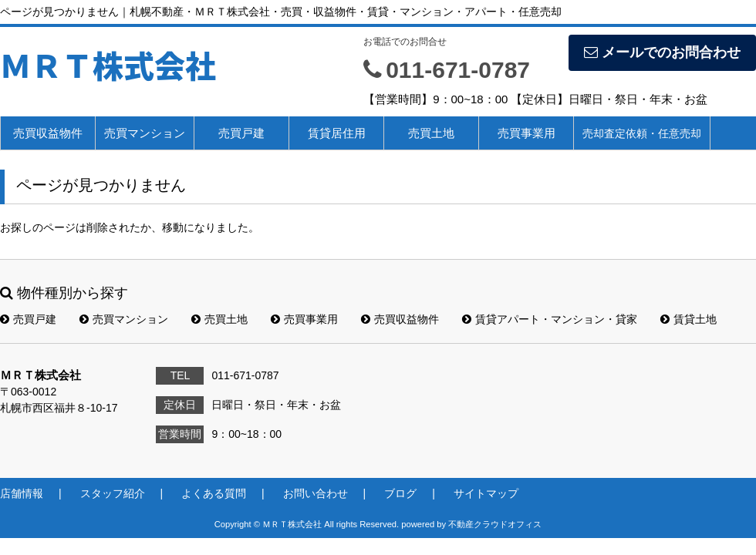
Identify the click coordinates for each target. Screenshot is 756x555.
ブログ (400, 493)
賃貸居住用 (337, 133)
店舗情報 (22, 493)
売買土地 (431, 133)
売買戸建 (241, 133)
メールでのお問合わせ (662, 52)
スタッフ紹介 (113, 493)
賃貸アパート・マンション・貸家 (550, 319)
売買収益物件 (48, 133)
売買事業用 (526, 133)
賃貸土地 (688, 319)
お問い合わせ (316, 493)
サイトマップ (486, 493)
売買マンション (145, 133)
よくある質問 (214, 493)
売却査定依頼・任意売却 (642, 133)
